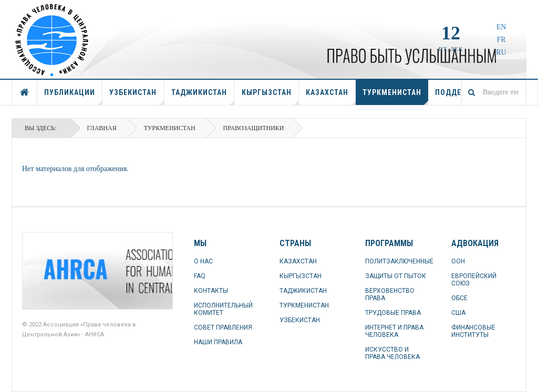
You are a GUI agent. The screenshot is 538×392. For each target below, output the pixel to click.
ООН (458, 261)
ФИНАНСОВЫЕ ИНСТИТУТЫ (473, 331)
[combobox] (494, 92)
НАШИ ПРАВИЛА (218, 342)
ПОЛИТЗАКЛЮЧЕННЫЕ (397, 261)
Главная (102, 128)
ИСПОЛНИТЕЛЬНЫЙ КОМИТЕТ (223, 309)
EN (501, 27)
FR (501, 40)
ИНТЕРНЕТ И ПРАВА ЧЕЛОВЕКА (394, 331)
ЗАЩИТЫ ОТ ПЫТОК (396, 276)
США (458, 313)
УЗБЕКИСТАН (137, 97)
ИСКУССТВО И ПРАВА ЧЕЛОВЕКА (392, 353)
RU (501, 52)
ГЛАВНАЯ (25, 92)
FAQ (200, 276)
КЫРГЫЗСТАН (270, 97)
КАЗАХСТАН (331, 97)
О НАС (203, 261)
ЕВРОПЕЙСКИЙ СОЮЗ (474, 280)
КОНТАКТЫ (211, 291)
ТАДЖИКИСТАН (203, 97)
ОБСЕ (459, 298)
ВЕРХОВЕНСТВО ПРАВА (390, 294)
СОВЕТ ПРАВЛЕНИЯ (223, 327)
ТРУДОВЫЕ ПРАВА (393, 313)
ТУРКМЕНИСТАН (395, 97)
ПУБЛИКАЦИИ (73, 97)
